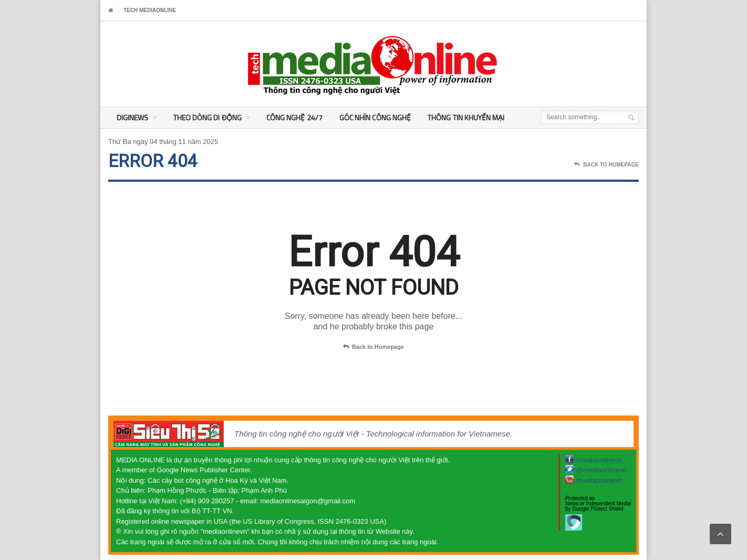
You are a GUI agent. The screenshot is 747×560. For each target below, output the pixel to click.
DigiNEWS (136, 119)
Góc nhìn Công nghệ (373, 117)
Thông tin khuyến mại (464, 117)
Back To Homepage (606, 165)
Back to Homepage (373, 347)
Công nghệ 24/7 (293, 117)
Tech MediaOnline (150, 10)
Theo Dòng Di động (211, 119)
